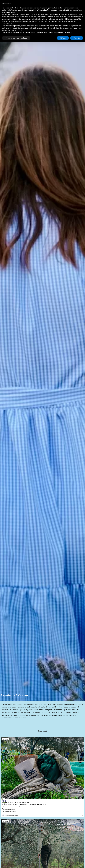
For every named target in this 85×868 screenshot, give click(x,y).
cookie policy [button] (10, 12)
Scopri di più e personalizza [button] (16, 38)
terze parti (37, 15)
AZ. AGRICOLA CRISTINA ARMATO (15, 802)
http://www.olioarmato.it (11, 807)
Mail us (5, 739)
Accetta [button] (77, 38)
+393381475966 (9, 809)
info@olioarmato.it (9, 811)
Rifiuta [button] (63, 38)
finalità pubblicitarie (65, 19)
